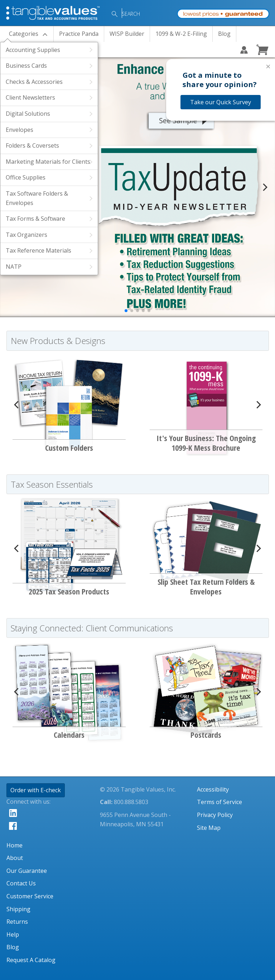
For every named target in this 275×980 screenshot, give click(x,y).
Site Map (209, 828)
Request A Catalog (31, 960)
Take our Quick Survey (221, 102)
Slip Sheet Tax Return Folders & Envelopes (206, 586)
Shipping (18, 909)
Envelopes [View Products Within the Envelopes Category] (20, 130)
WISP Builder (127, 34)
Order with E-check (36, 790)
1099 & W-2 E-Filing (181, 34)
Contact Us (21, 883)
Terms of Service (219, 802)
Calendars (69, 735)
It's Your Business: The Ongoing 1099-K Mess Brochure (206, 443)
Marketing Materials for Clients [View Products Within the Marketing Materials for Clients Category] (48, 162)
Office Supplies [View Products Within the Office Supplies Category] (26, 177)
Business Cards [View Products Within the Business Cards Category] (26, 66)
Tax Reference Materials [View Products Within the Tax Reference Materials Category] (38, 250)
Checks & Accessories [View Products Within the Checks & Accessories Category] (34, 82)
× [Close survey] (268, 66)
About (15, 858)
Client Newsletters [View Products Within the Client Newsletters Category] (30, 97)
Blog (224, 34)
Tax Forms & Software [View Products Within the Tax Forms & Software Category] (35, 219)
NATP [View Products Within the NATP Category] (14, 267)
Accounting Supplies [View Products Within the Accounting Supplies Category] (33, 50)
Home (15, 845)
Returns (17, 922)
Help (13, 934)
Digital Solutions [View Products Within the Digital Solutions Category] (28, 114)
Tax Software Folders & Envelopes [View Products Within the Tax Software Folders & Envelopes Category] (37, 198)
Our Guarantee (27, 871)
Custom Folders (69, 448)
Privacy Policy (215, 815)
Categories (24, 34)
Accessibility (213, 789)
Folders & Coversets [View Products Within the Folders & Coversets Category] (32, 145)
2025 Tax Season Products (69, 591)
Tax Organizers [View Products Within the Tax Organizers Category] (26, 235)
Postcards (206, 735)
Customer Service (30, 896)
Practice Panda (79, 34)
